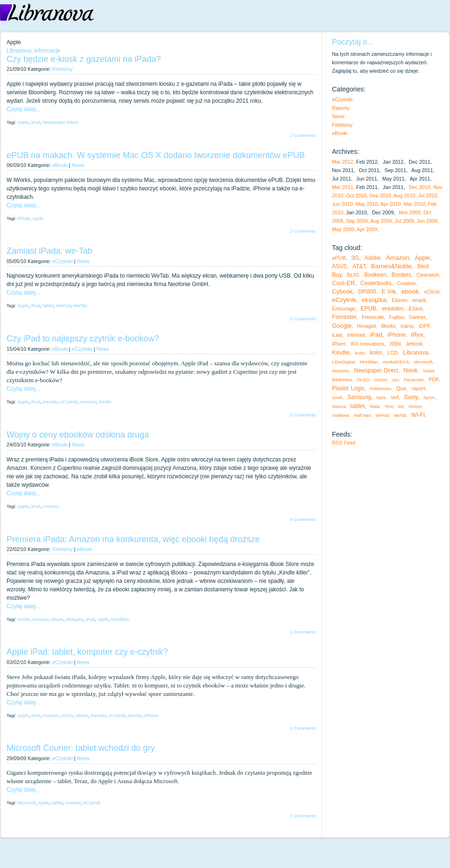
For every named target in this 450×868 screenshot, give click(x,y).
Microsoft (26, 803)
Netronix (340, 371)
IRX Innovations (367, 344)
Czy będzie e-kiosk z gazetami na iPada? (84, 59)
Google (342, 326)
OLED (363, 380)
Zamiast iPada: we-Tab (49, 251)
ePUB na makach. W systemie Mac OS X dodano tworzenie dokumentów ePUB (156, 155)
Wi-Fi (418, 415)
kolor (376, 353)
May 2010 (367, 204)
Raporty (341, 108)
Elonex (400, 300)
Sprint (429, 398)
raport (419, 388)
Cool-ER (343, 283)
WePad (64, 306)
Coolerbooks (376, 283)
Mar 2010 (414, 204)
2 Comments (303, 135)
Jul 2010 (428, 196)
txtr (401, 407)
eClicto (432, 292)
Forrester (344, 317)
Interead (356, 335)
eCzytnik (69, 402)
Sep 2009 (357, 221)
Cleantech (428, 275)
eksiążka (74, 619)
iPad (35, 122)
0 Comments (303, 319)
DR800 (367, 292)
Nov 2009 (410, 212)
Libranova (416, 353)
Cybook (342, 291)
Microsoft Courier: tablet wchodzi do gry (81, 748)
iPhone (151, 715)
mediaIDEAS (396, 362)
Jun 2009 (427, 221)
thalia (375, 407)
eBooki (60, 165)
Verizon (415, 407)
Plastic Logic (348, 388)
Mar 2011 (343, 187)
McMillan (120, 619)
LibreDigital (343, 362)
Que (401, 388)
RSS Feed (344, 443)
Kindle (105, 402)
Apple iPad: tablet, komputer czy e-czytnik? (87, 652)
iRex (417, 335)
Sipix (381, 398)
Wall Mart (362, 415)
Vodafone (340, 415)
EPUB (23, 218)
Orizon (380, 380)
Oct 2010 (356, 196)
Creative (406, 283)
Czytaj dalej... (23, 109)
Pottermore (380, 389)
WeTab (80, 306)
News (78, 165)
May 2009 (343, 229)
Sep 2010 (380, 196)
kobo (360, 353)
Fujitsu (397, 317)
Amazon (88, 402)
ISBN (395, 344)
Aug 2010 (405, 196)
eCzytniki (62, 261)
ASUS (67, 715)
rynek (337, 398)
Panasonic (414, 380)
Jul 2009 (404, 221)
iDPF (424, 326)
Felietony (62, 69)
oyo (395, 380)
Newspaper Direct (60, 122)
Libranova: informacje (34, 51)
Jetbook (414, 344)
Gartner (417, 317)
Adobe (373, 258)
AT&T (359, 266)
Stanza (339, 407)
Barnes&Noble (391, 266)
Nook (411, 370)
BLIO (353, 275)
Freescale (373, 317)
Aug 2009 (381, 221)
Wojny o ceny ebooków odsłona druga (78, 435)
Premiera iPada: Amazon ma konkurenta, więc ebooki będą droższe (133, 539)
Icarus (407, 326)
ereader (50, 402)
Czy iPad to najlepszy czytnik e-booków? (83, 339)
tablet (48, 306)
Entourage (344, 309)
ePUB (339, 258)
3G (355, 258)
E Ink (389, 291)
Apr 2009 (367, 229)
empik (419, 300)
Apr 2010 (390, 204)
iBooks (135, 715)
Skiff (395, 398)
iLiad (337, 335)
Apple (23, 122)
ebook (57, 619)
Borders (401, 275)
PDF (434, 379)
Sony (411, 397)
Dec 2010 (420, 187)
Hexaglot (367, 326)
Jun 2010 (342, 204)
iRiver (338, 344)
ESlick (416, 309)
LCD (393, 353)
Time (389, 407)
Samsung (359, 397)
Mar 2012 (343, 162)
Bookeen (375, 275)
